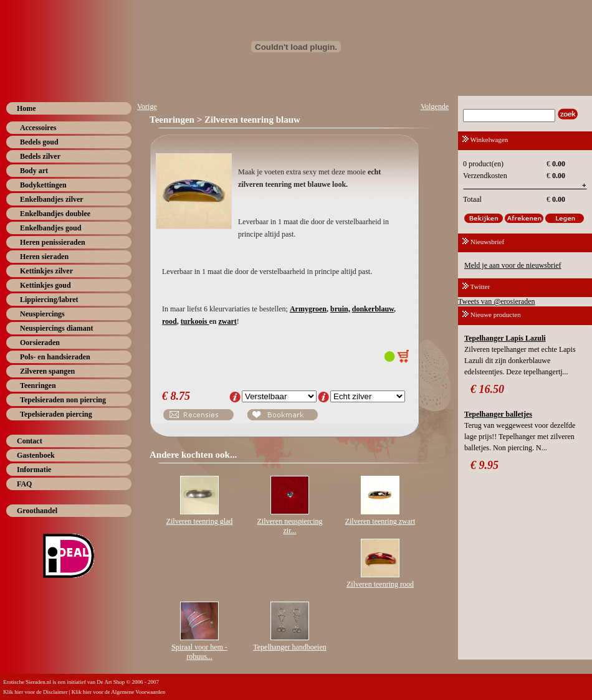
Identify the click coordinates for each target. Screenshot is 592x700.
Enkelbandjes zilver (52, 199)
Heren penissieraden (53, 242)
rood (169, 321)
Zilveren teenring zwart (380, 521)
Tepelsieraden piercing (56, 414)
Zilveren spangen (47, 371)
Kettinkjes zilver (46, 271)
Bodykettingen (43, 185)
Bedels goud (39, 142)
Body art (34, 171)
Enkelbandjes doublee (55, 214)
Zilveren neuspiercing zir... (290, 526)
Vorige (147, 106)
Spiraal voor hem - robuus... (199, 652)
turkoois (195, 321)
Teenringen (38, 385)
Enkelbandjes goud (50, 228)
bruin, (340, 309)
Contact (30, 441)
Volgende (435, 106)
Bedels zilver (40, 156)
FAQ (24, 484)
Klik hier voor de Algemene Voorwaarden (118, 692)
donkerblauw (373, 309)
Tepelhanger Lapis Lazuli (505, 338)
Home (26, 108)
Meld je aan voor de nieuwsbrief (513, 265)
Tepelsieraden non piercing (63, 400)
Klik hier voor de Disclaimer (35, 692)
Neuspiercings (42, 314)
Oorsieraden (40, 343)
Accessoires (38, 128)
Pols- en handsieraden (55, 357)
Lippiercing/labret (49, 300)
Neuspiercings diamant (56, 328)
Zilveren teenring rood (380, 584)
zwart (227, 321)
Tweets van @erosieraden (497, 301)
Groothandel (37, 511)
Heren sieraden (44, 257)
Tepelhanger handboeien (289, 647)
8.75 (181, 396)
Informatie (34, 470)
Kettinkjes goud (45, 285)
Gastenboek (36, 455)
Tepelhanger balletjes (498, 414)
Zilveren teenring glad (200, 521)
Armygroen (308, 309)
